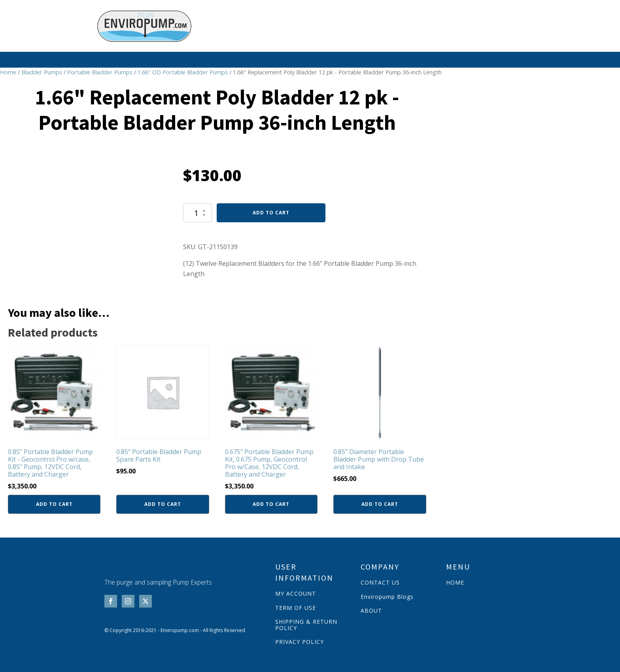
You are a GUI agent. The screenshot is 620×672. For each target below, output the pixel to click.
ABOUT (371, 610)
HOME (455, 582)
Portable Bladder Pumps (100, 72)
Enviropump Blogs (387, 596)
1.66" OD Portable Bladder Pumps (183, 72)
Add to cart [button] (54, 504)
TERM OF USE (296, 607)
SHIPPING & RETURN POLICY (306, 624)
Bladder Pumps (42, 72)
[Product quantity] (198, 212)
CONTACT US (380, 582)
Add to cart (271, 212)
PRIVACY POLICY (300, 641)
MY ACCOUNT (296, 593)
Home (8, 72)
